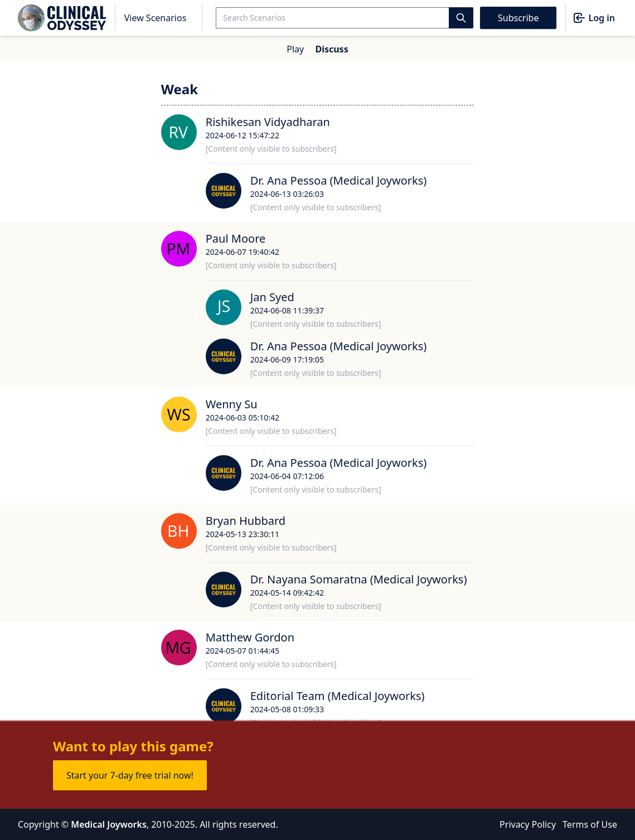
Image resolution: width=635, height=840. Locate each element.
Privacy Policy (528, 824)
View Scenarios (156, 18)
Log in (594, 18)
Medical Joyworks (109, 824)
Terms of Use (590, 824)
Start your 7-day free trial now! (130, 775)
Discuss (331, 49)
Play (295, 49)
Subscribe (518, 18)
